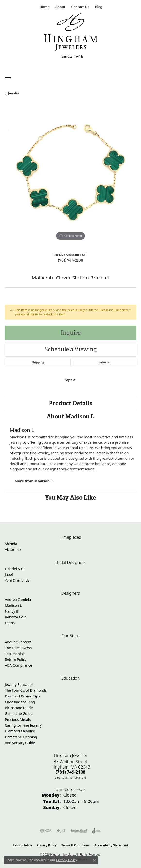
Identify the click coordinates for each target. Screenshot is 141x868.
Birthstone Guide (19, 708)
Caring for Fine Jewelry (23, 725)
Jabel (9, 575)
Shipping (38, 362)
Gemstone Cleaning (21, 737)
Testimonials (15, 654)
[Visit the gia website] (46, 831)
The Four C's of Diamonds (26, 690)
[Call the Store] (70, 772)
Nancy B (12, 611)
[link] (44, 7)
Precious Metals (18, 719)
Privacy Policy (47, 845)
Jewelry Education (19, 684)
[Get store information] (70, 778)
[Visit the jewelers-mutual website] (79, 831)
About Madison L (70, 416)
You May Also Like (70, 497)
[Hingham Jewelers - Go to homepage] (71, 37)
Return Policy (16, 659)
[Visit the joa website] (97, 831)
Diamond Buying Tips (22, 696)
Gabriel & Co (15, 569)
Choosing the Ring (20, 702)
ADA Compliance (18, 665)
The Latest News (18, 648)
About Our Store (18, 642)
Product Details (71, 403)
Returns (104, 362)
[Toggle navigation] (8, 77)
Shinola (11, 544)
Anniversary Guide (20, 743)
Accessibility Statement (111, 845)
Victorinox (13, 550)
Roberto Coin (16, 617)
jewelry (14, 93)
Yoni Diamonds (17, 580)
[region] (70, 176)
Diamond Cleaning (20, 731)
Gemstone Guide (19, 714)
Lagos (10, 623)
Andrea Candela (18, 600)
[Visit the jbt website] (61, 831)
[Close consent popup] (94, 860)
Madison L (13, 605)
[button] (60, 7)
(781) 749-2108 (70, 260)
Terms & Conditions (75, 845)
